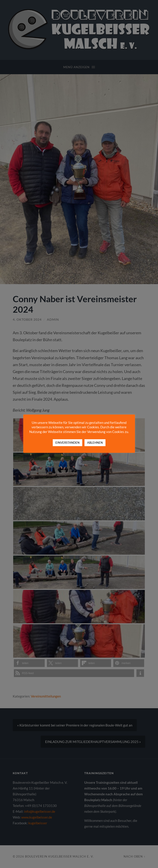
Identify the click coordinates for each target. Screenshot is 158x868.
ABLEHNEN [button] (95, 443)
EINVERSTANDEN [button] (67, 443)
